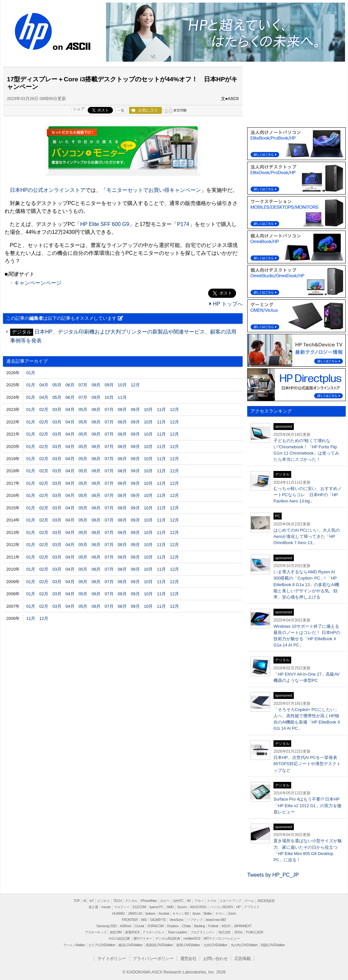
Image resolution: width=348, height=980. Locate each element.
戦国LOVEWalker (273, 945)
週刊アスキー (142, 939)
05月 (57, 385)
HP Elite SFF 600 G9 (105, 224)
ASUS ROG (198, 907)
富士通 (93, 907)
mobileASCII (192, 939)
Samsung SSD (107, 926)
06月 (70, 385)
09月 (109, 385)
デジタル (131, 901)
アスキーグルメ (153, 932)
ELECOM (140, 907)
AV (189, 901)
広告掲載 (243, 959)
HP (33, 32)
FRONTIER (130, 920)
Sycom (182, 907)
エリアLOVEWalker (102, 945)
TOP (77, 901)
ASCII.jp (78, 45)
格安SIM (116, 932)
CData (186, 926)
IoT (92, 901)
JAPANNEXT (242, 926)
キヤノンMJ (181, 914)
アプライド (252, 907)
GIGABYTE (158, 920)
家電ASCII (132, 932)
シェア (79, 109)
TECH (117, 901)
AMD (170, 907)
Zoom (232, 914)
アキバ (199, 901)
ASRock (126, 926)
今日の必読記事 (119, 939)
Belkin (208, 914)
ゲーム (249, 901)
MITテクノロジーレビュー (222, 939)
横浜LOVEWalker (130, 945)
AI (85, 901)
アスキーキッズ (96, 932)
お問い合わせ (215, 959)
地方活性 (225, 932)
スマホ (211, 901)
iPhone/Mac (149, 901)
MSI (144, 920)
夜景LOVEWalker (188, 945)
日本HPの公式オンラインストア (48, 190)
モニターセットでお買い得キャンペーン (154, 190)
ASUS (226, 926)
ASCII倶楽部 (266, 901)
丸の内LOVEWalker (244, 945)
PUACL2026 (254, 932)
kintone (150, 914)
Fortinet (213, 926)
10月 (122, 385)
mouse (106, 907)
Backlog (199, 926)
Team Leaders (177, 932)
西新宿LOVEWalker (159, 945)
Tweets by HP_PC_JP (273, 875)
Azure (196, 914)
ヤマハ (220, 914)
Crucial (139, 926)
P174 (183, 224)
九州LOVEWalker (215, 945)
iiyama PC (156, 907)
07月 (83, 385)
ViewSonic (176, 920)
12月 (135, 385)
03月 (57, 409)
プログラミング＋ (203, 932)
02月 (44, 409)
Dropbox (173, 926)
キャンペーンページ (38, 283)
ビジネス (103, 901)
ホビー (165, 901)
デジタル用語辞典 (168, 939)
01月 (31, 373)
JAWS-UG (135, 914)
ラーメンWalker (74, 945)
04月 (44, 385)
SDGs (238, 932)
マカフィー (122, 907)
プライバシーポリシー (153, 959)
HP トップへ (226, 304)
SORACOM (156, 926)
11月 (122, 397)
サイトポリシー (112, 959)
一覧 (121, 111)
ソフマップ (195, 920)
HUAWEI (119, 914)
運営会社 (188, 959)
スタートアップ (230, 901)
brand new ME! (216, 920)
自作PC (178, 901)
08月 (96, 385)
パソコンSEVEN (221, 907)
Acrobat (164, 914)
